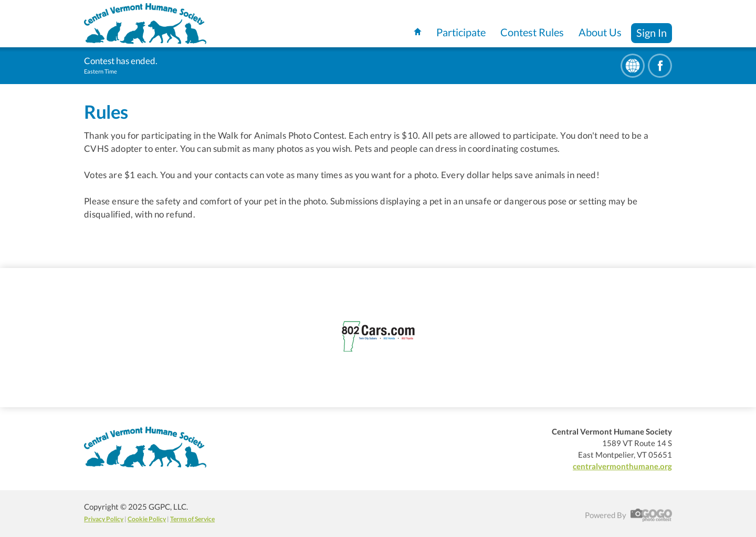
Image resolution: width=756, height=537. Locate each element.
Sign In (652, 33)
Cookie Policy (147, 519)
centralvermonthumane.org (622, 466)
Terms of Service (192, 519)
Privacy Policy (104, 519)
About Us (600, 32)
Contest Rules (532, 32)
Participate (461, 32)
